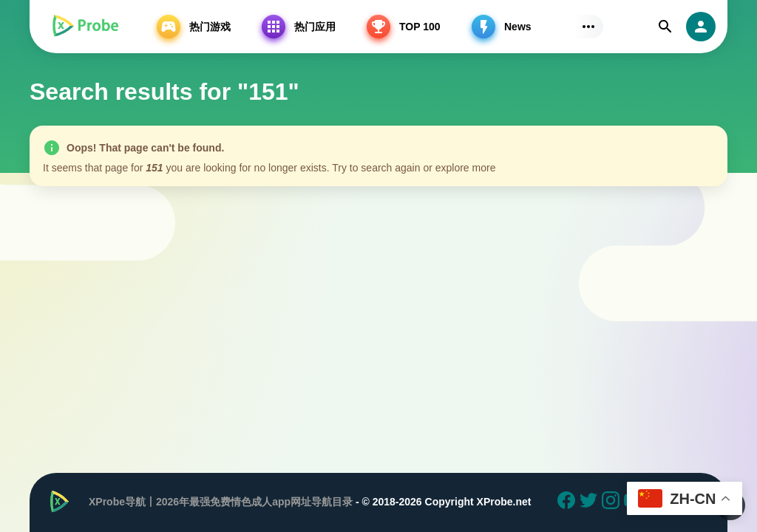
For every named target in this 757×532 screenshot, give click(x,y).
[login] (701, 27)
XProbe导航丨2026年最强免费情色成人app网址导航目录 (221, 502)
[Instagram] (613, 502)
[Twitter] (591, 502)
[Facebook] (568, 502)
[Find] (665, 27)
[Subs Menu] (588, 27)
